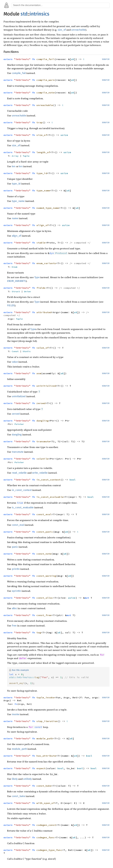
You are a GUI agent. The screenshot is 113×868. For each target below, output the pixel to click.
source (106, 59)
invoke (16, 714)
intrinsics (39, 14)
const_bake (19, 796)
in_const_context (22, 490)
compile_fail (19, 73)
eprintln (16, 591)
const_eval (18, 525)
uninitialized (19, 396)
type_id (16, 184)
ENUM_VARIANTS (16, 281)
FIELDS (11, 305)
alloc (14, 608)
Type (37, 277)
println (16, 569)
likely (15, 779)
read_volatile (19, 473)
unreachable (78, 30)
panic (15, 547)
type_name (18, 201)
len (14, 166)
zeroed (16, 414)
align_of (17, 236)
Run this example (20, 670)
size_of (62, 30)
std (24, 14)
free (14, 626)
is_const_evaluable (23, 507)
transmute (18, 452)
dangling (17, 435)
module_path (19, 749)
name (15, 218)
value (15, 362)
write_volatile (40, 473)
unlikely (28, 779)
